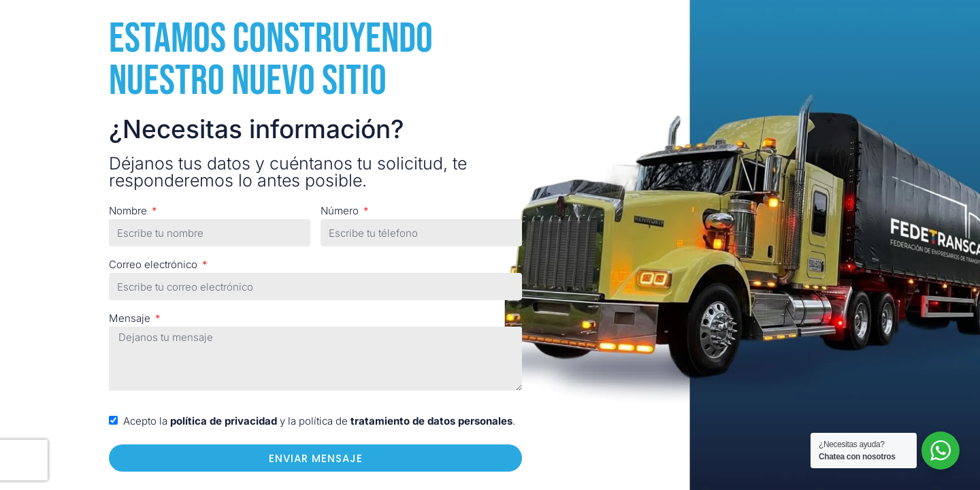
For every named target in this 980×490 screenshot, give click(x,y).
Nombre (129, 211)
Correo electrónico (154, 264)
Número (341, 211)
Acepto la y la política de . (319, 421)
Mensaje (131, 318)
